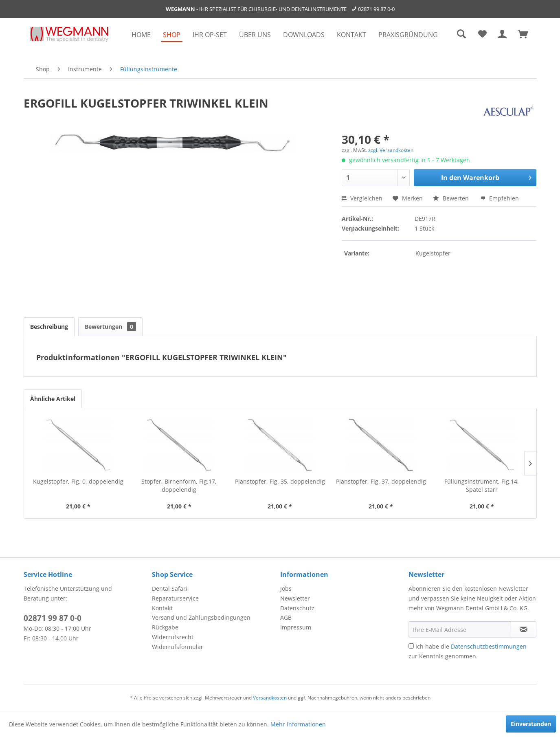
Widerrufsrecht (173, 637)
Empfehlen (500, 198)
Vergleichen (362, 198)
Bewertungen (110, 327)
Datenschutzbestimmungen (489, 646)
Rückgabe (165, 627)
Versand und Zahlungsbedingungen (201, 617)
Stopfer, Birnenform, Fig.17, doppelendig (179, 485)
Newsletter (295, 598)
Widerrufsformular (178, 647)
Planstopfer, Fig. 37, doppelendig (381, 481)
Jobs (286, 588)
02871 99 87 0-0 (376, 9)
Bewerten (452, 198)
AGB (286, 617)
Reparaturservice (175, 598)
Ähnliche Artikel (53, 399)
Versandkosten (270, 698)
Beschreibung (49, 327)
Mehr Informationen (298, 724)
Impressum (296, 627)
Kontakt (162, 608)
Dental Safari (170, 588)
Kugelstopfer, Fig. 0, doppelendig (78, 481)
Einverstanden (531, 724)
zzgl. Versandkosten (391, 150)
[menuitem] (141, 35)
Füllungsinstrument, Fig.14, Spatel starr (482, 485)
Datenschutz (297, 608)
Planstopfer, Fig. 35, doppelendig (280, 481)
